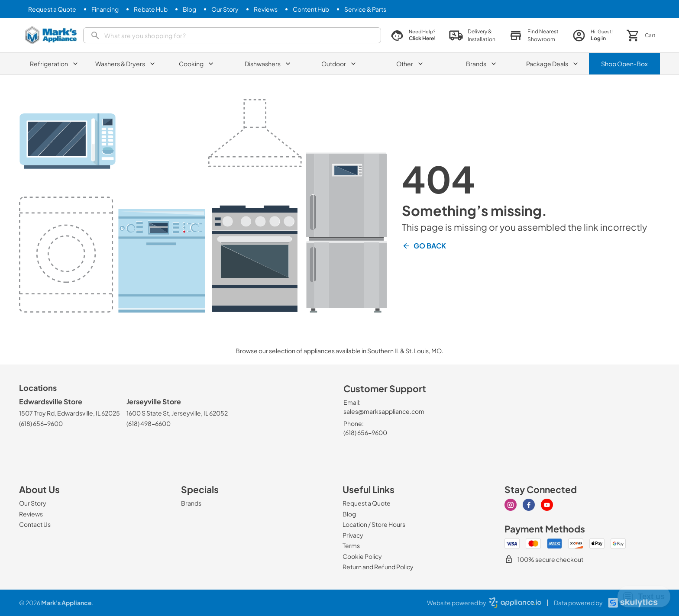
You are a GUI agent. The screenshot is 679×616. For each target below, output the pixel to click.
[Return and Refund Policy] (378, 567)
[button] (534, 35)
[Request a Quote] (52, 9)
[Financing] (105, 9)
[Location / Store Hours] (374, 524)
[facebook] (529, 505)
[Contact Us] (35, 524)
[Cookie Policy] (362, 556)
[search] (232, 35)
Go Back (424, 246)
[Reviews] (266, 9)
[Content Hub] (311, 9)
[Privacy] (353, 535)
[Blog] (189, 9)
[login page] (593, 35)
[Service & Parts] (365, 9)
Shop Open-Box (624, 64)
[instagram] (511, 505)
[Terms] (351, 545)
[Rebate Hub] (151, 9)
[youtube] (547, 505)
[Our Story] (225, 9)
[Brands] (191, 503)
